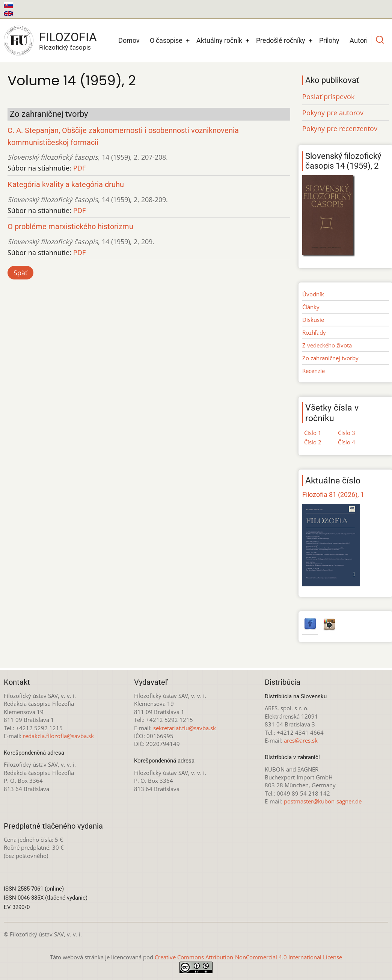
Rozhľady (314, 332)
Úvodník (313, 294)
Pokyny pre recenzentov (340, 128)
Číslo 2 (313, 442)
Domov (129, 40)
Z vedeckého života (327, 345)
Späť (20, 273)
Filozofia (68, 37)
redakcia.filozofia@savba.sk (58, 736)
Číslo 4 (347, 442)
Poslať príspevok (328, 97)
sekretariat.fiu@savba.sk (185, 728)
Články (311, 307)
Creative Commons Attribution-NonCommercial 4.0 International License (248, 957)
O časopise (166, 40)
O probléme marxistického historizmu (70, 227)
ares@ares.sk (301, 740)
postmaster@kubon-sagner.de (323, 801)
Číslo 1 (313, 433)
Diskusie (313, 320)
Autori (359, 40)
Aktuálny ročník (219, 40)
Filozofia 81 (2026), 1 (333, 495)
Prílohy (329, 40)
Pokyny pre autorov (333, 113)
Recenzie (314, 371)
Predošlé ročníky (281, 40)
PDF (79, 168)
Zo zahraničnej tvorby (330, 358)
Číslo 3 (347, 433)
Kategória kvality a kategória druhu (66, 185)
